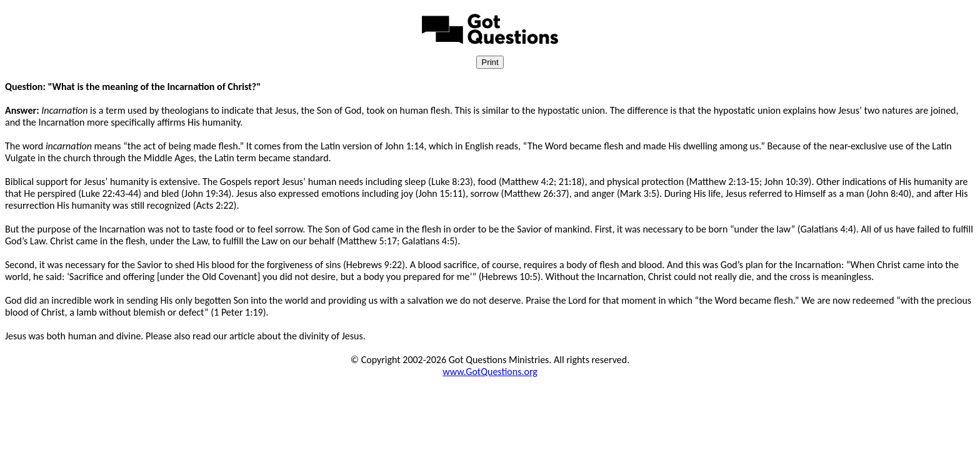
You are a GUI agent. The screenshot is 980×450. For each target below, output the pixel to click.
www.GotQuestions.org (490, 372)
